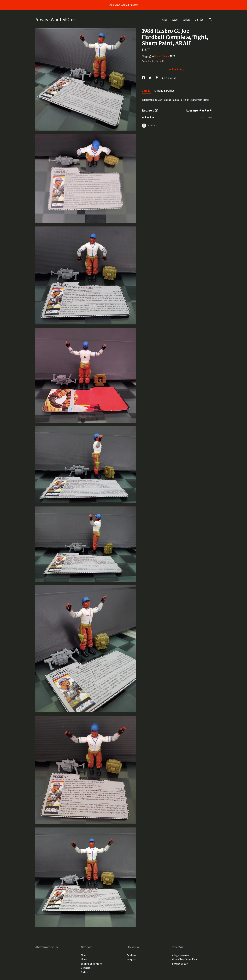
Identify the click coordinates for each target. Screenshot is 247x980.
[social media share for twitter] (150, 78)
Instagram (131, 959)
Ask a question (169, 78)
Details (146, 91)
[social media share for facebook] (143, 78)
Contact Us (86, 968)
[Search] (210, 20)
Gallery (187, 20)
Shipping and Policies (91, 964)
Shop (165, 20)
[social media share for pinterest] (157, 78)
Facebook (131, 955)
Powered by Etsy (180, 964)
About (175, 20)
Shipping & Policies (164, 91)
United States (162, 56)
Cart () (199, 20)
